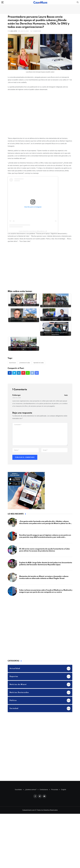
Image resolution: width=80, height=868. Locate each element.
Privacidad (55, 776)
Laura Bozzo (13, 349)
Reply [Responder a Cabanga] (66, 382)
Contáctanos (44, 776)
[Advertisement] (27, 114)
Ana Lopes (14, 31)
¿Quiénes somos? (31, 776)
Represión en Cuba (39, 349)
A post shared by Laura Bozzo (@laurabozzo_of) (33, 231)
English (64, 776)
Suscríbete (18, 776)
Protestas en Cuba (25, 349)
